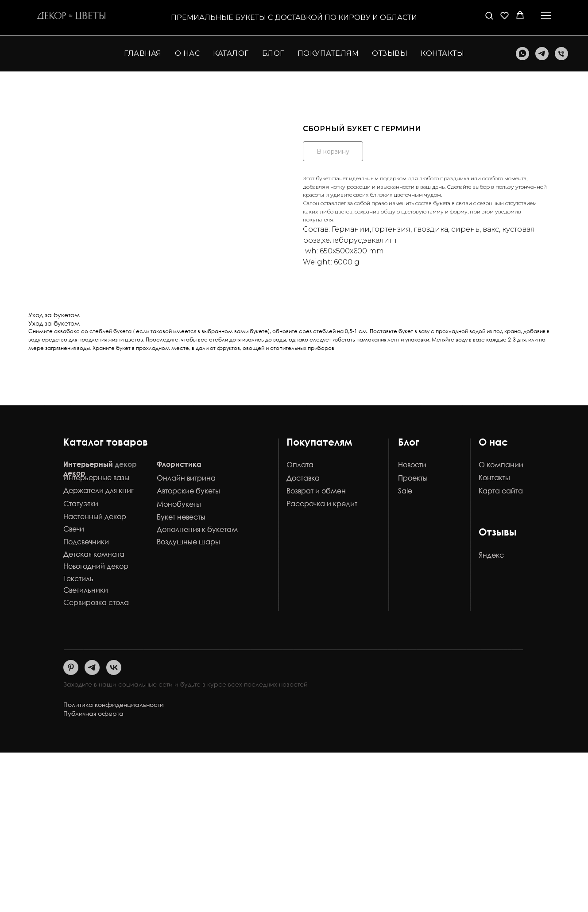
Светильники (86, 590)
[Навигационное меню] (546, 16)
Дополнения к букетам (197, 529)
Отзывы (390, 53)
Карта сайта (501, 491)
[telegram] (542, 54)
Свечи (74, 529)
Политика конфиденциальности (114, 704)
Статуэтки (81, 504)
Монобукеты (179, 504)
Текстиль (78, 578)
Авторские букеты (188, 491)
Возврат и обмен (316, 491)
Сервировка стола (96, 602)
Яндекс (491, 555)
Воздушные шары (188, 542)
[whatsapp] (522, 54)
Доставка (303, 478)
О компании (501, 465)
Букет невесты (181, 517)
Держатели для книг (99, 490)
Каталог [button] (231, 53)
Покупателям (319, 442)
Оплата (300, 465)
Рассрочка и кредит (322, 504)
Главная (143, 53)
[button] (489, 15)
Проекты (413, 478)
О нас (188, 53)
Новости (412, 465)
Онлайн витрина (186, 478)
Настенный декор (95, 516)
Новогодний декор (96, 566)
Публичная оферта (93, 713)
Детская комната (94, 554)
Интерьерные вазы (96, 477)
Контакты (442, 53)
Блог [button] (273, 53)
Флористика (179, 464)
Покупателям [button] (328, 53)
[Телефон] (561, 54)
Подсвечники (86, 542)
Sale (405, 491)
